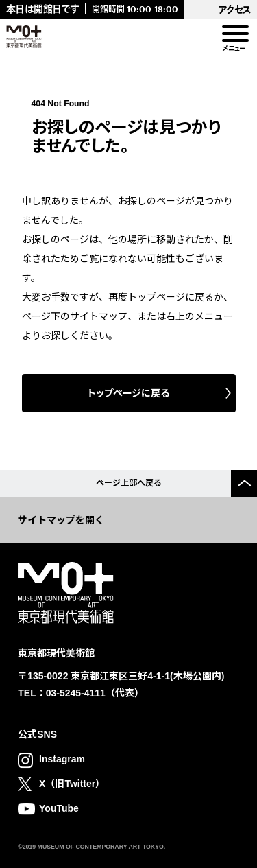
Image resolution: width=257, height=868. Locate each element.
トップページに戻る (128, 393)
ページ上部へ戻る (129, 483)
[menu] (234, 34)
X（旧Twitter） (72, 784)
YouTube (59, 808)
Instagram (62, 759)
